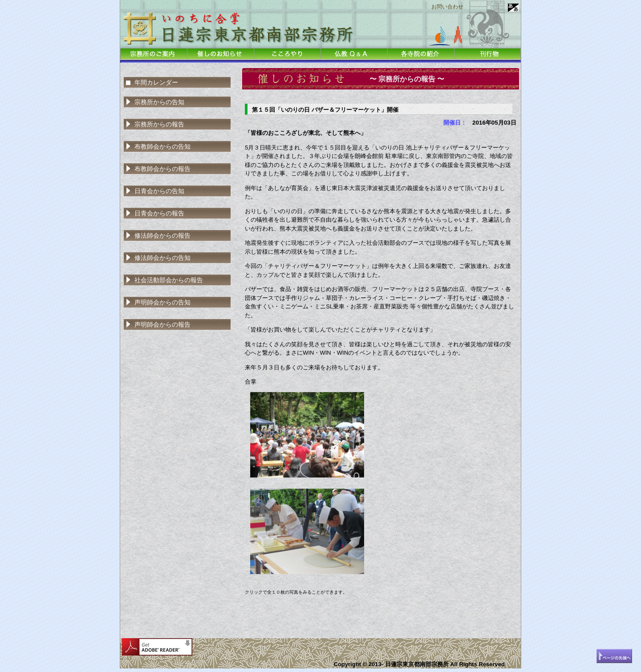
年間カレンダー (156, 82)
